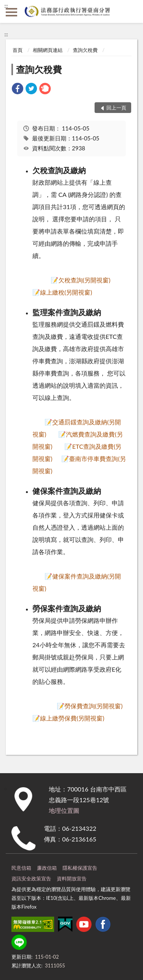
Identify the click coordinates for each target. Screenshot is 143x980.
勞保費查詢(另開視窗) (94, 706)
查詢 (132, 11)
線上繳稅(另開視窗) (66, 292)
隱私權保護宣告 (80, 868)
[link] (18, 89)
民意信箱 (21, 868)
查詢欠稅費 (85, 50)
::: (6, 6)
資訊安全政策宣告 (31, 878)
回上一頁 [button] (116, 108)
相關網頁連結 (48, 50)
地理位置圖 (64, 810)
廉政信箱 (47, 868)
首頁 (18, 50)
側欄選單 (11, 12)
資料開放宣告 (72, 878)
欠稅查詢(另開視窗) (84, 280)
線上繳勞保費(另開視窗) (72, 718)
